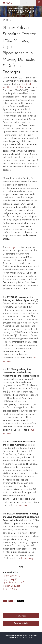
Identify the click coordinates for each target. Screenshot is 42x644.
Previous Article (21, 623)
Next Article (21, 616)
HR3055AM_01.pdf (12, 576)
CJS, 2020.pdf (10, 580)
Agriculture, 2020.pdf (13, 583)
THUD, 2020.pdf (11, 589)
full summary (21, 505)
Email (11, 601)
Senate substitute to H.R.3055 (17, 86)
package (11, 247)
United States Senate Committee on (21, 11)
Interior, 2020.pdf (11, 586)
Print (5, 601)
